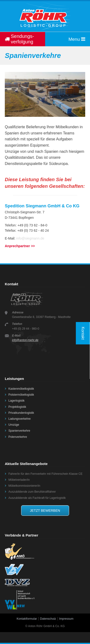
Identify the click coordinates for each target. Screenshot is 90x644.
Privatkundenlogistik (21, 413)
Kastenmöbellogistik (21, 389)
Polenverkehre (18, 437)
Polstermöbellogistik (21, 395)
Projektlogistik (17, 407)
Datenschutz (48, 619)
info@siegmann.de (30, 238)
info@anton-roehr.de (25, 340)
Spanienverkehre (19, 431)
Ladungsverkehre (20, 419)
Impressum (66, 619)
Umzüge (14, 425)
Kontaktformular (27, 619)
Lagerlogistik (16, 401)
